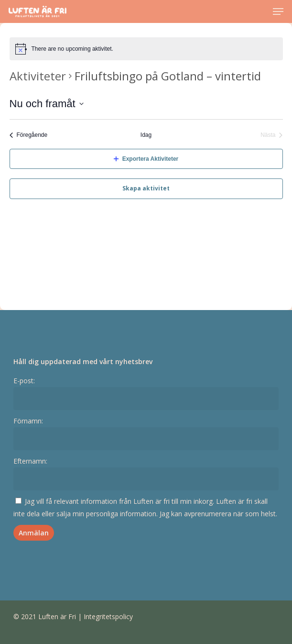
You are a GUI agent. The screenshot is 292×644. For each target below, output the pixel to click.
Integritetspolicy (108, 616)
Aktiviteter (38, 76)
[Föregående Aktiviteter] (29, 135)
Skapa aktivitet (146, 188)
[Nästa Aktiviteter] (271, 135)
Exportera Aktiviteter (146, 159)
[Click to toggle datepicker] (47, 104)
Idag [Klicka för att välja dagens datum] (146, 135)
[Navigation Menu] (278, 11)
